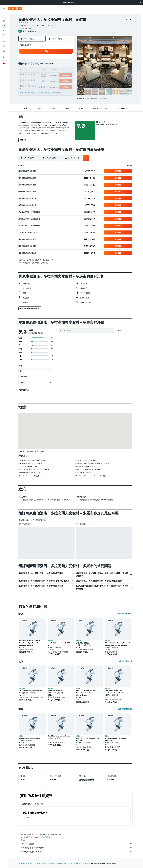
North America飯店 (41, 863)
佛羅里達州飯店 (62, 863)
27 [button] (57, 81)
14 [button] (63, 70)
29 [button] (68, 81)
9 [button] (36, 70)
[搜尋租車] (4, 25)
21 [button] (63, 76)
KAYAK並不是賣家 (77, 844)
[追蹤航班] (4, 40)
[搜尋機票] (4, 15)
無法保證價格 (47, 837)
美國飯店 (52, 863)
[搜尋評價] (88, 330)
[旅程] (4, 51)
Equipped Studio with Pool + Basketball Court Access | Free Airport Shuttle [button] (88, 693)
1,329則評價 (32, 31)
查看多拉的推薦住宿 (125, 709)
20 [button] (57, 76)
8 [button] (68, 65)
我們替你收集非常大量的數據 (77, 848)
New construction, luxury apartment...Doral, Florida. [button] (114, 692)
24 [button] (41, 81)
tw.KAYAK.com (23, 863)
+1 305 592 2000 (25, 28)
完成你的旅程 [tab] (27, 804)
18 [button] (46, 76)
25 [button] (46, 81)
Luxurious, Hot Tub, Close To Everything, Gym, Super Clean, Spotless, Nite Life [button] (30, 643)
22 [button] (68, 76)
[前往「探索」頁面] (4, 36)
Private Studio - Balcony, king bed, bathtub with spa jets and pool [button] (117, 644)
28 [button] (62, 81)
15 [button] (68, 70)
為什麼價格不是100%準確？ (77, 852)
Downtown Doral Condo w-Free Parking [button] (88, 739)
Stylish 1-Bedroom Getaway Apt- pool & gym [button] (117, 739)
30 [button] (36, 86)
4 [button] (46, 65)
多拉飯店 (27, 818)
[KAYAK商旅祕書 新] (4, 45)
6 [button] (57, 65)
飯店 (31, 863)
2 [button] (36, 65)
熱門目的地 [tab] (39, 804)
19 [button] (52, 76)
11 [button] (46, 70)
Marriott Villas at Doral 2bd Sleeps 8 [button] (61, 644)
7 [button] (62, 65)
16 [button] (36, 76)
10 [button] (41, 70)
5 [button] (52, 65)
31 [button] (41, 86)
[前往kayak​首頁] (15, 8)
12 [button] (52, 70)
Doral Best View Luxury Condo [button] (59, 736)
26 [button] (52, 81)
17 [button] (41, 76)
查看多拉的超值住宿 (125, 661)
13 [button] (57, 70)
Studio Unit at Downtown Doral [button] (31, 738)
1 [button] (68, 59)
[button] (141, 2)
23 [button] (36, 81)
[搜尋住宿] (4, 20)
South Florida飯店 (75, 863)
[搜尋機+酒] (4, 29)
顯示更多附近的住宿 (125, 614)
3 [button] (41, 65)
